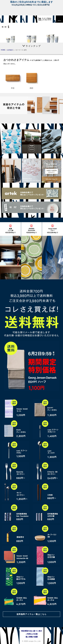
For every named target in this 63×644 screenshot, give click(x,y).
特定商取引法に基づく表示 (32, 631)
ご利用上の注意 (32, 634)
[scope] (8, 19)
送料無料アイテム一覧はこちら (32, 614)
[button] (59, 19)
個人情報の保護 (32, 637)
